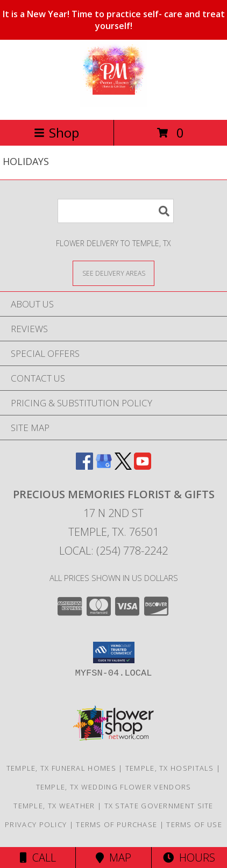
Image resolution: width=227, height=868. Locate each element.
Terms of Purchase (116, 824)
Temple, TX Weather (54, 806)
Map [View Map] (113, 858)
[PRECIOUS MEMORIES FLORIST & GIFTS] (114, 104)
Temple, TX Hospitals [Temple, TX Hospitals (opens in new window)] (170, 768)
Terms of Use (194, 824)
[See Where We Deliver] (113, 273)
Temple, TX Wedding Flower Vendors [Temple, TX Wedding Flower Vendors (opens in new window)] (114, 787)
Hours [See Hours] (189, 858)
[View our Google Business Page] (104, 466)
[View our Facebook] (84, 466)
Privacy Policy (36, 824)
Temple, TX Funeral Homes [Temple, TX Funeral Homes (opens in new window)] (61, 768)
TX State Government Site (159, 806)
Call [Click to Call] (38, 858)
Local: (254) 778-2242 (113, 551)
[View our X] (123, 466)
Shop (56, 132)
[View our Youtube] (143, 466)
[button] (114, 652)
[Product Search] (116, 211)
